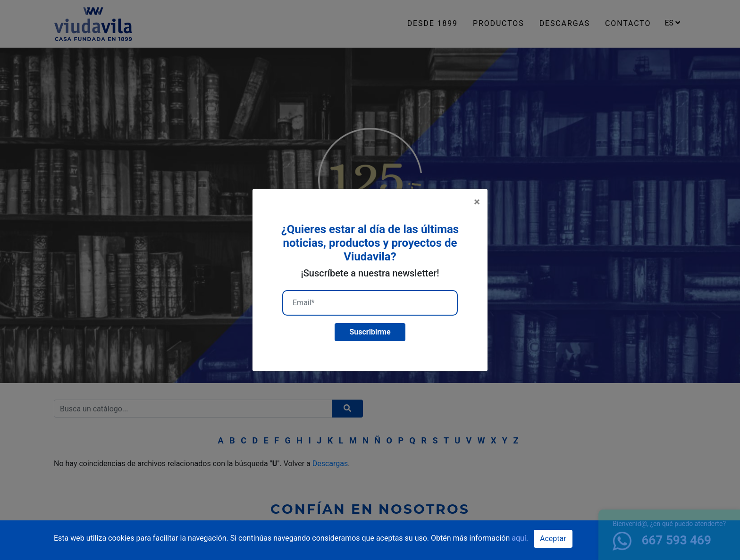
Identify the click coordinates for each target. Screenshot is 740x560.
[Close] (477, 202)
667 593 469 (662, 540)
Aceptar (553, 539)
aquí (519, 538)
